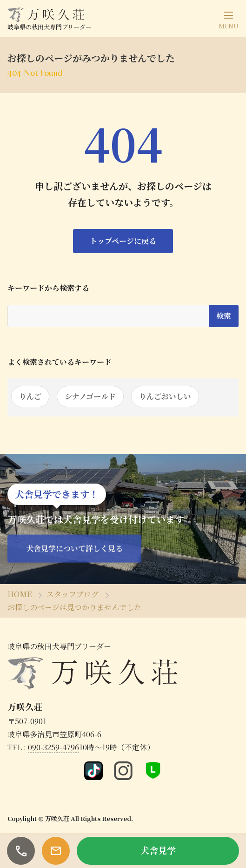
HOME (20, 594)
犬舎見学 (158, 850)
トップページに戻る (123, 241)
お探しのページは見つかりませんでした (74, 607)
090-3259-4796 (53, 747)
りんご (30, 396)
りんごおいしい (165, 396)
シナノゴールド (90, 396)
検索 (224, 316)
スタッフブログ (73, 594)
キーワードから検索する (48, 288)
